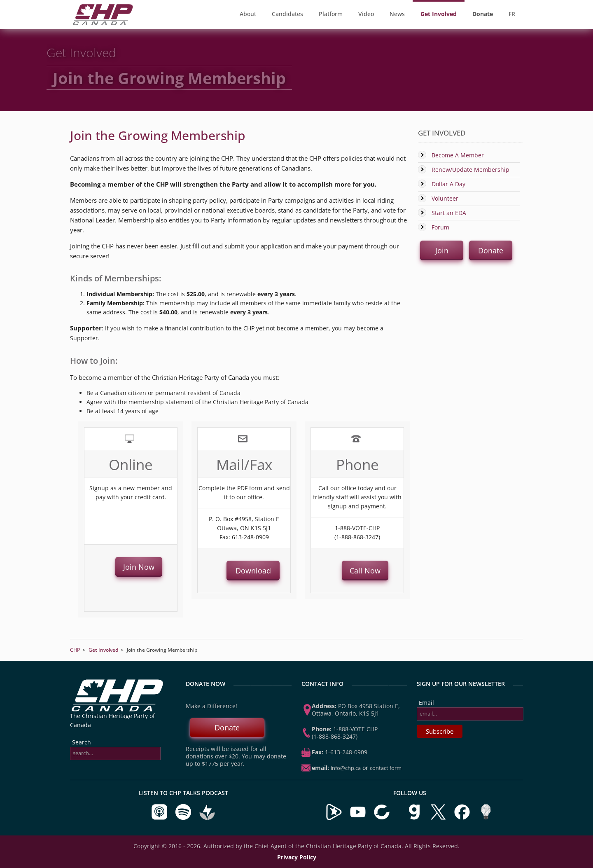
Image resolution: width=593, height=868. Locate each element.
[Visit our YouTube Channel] (358, 818)
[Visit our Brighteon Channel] (334, 818)
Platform (331, 14)
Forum (440, 227)
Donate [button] (491, 250)
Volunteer (445, 198)
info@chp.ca (346, 768)
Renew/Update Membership (470, 170)
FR (512, 14)
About (248, 14)
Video (366, 14)
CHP (75, 650)
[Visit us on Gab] (415, 818)
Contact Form (386, 768)
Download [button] (253, 571)
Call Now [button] (365, 571)
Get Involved (103, 650)
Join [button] (442, 250)
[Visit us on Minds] (486, 818)
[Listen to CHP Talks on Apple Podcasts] (160, 818)
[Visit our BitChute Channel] (383, 818)
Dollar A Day (448, 184)
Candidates (287, 14)
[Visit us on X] (439, 818)
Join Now (139, 567)
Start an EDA (449, 213)
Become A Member (458, 155)
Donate (227, 728)
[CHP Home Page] (103, 23)
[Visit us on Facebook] (463, 818)
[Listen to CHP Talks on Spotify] (184, 818)
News (397, 14)
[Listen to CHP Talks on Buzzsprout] (207, 818)
